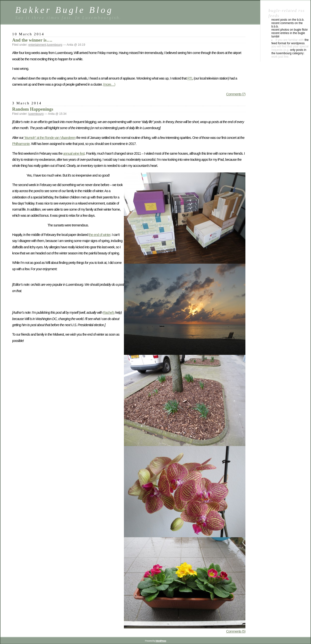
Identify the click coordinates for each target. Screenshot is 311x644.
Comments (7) (236, 94)
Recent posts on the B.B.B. (288, 20)
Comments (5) (236, 631)
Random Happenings (33, 109)
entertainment (37, 45)
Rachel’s (109, 313)
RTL (190, 78)
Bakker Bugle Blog (64, 10)
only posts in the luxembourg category (289, 52)
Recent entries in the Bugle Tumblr (288, 35)
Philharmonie (21, 144)
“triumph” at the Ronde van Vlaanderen (49, 138)
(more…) (109, 84)
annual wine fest (74, 153)
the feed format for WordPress (290, 42)
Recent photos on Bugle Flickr (290, 30)
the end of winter (100, 235)
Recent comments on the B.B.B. (287, 25)
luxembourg (55, 45)
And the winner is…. (32, 40)
